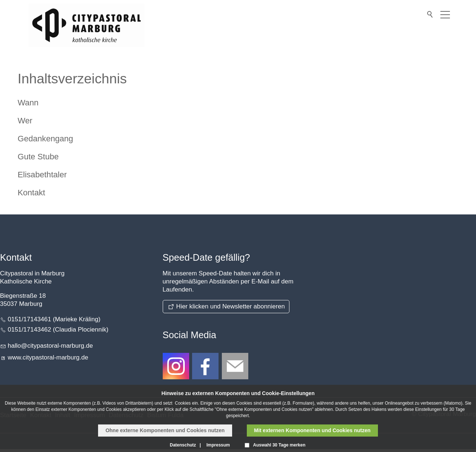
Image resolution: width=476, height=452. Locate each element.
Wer (25, 121)
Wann (28, 103)
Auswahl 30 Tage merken (279, 445)
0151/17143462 (29, 330)
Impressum (218, 445)
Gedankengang (45, 139)
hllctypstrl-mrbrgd (50, 346)
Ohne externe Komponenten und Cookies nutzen (165, 430)
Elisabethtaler (42, 175)
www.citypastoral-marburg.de (48, 357)
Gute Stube (38, 157)
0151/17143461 (29, 319)
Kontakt (31, 193)
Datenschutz (183, 445)
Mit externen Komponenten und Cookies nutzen (312, 430)
